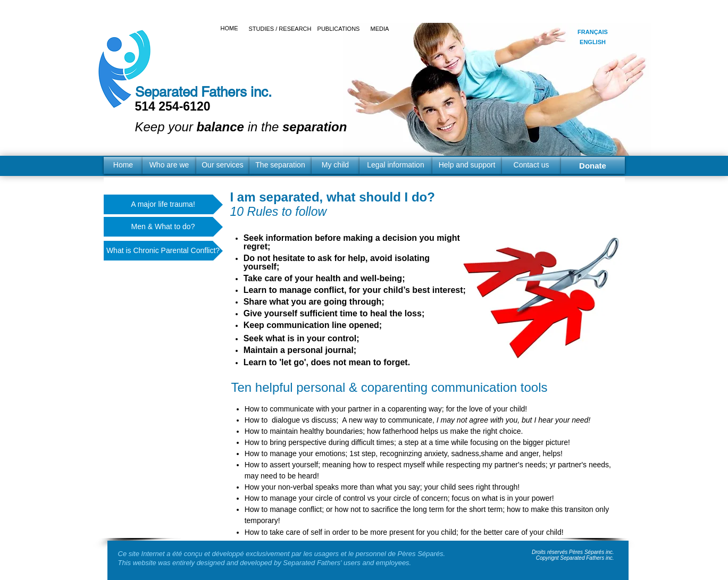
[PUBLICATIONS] (339, 29)
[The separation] (281, 165)
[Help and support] (467, 165)
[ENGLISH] (593, 42)
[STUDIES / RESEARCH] (280, 29)
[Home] (123, 165)
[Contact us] (532, 165)
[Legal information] (396, 165)
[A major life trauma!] (163, 204)
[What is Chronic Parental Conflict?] (163, 251)
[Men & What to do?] (163, 227)
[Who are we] (169, 165)
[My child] (336, 165)
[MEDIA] (380, 29)
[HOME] (229, 29)
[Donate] (593, 165)
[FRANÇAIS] (593, 32)
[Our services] (223, 165)
